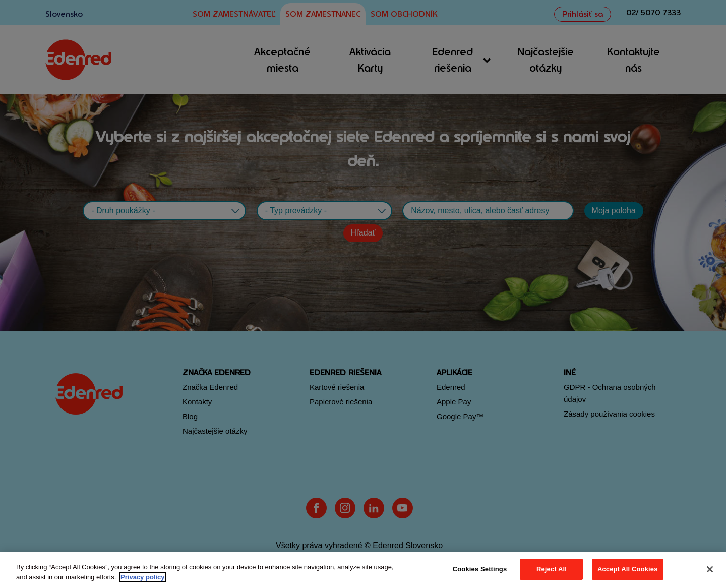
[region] (363, 570)
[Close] (710, 569)
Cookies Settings (480, 569)
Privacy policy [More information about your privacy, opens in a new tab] (142, 577)
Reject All (552, 569)
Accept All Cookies (628, 569)
